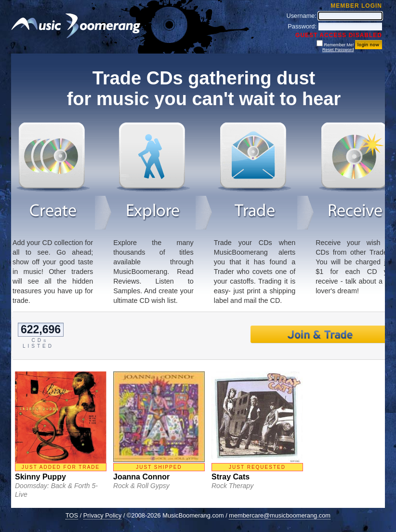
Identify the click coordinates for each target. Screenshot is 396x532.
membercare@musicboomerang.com (280, 515)
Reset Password (338, 50)
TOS (72, 515)
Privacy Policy (103, 515)
